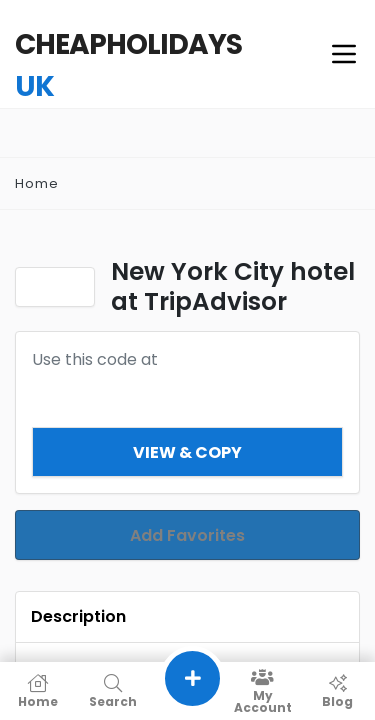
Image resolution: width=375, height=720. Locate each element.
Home (37, 183)
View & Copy (187, 452)
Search (112, 691)
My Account (262, 691)
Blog (337, 691)
